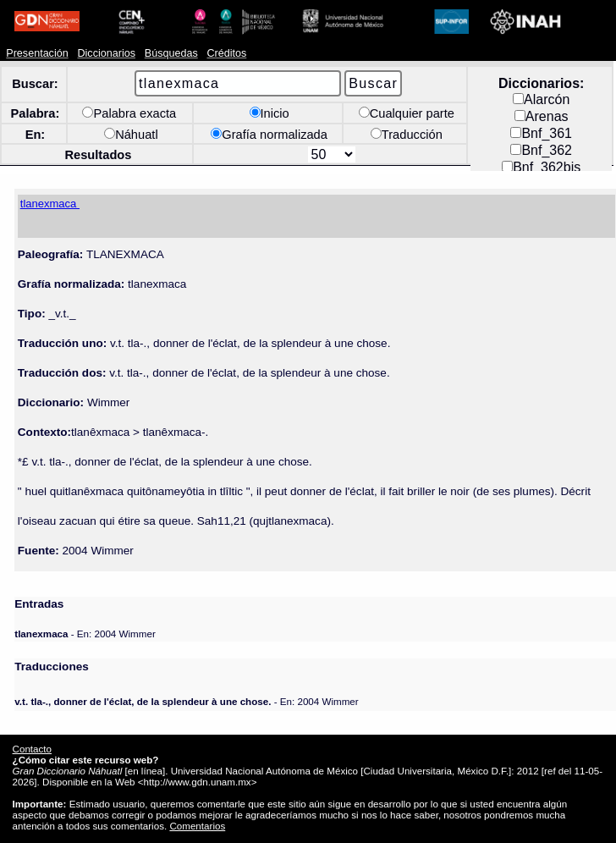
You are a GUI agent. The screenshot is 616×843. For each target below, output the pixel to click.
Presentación (37, 53)
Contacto (32, 749)
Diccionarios (106, 53)
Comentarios (197, 826)
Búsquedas (171, 53)
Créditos (226, 53)
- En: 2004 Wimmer (85, 634)
